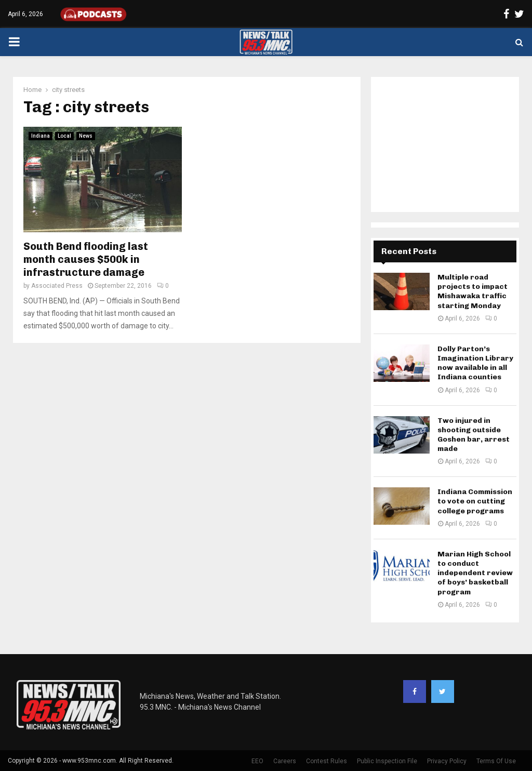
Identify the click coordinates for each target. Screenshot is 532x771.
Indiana (41, 136)
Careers (285, 761)
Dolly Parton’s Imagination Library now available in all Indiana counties (475, 363)
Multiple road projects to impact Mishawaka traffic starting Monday (473, 291)
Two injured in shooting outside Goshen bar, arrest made (474, 435)
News (86, 136)
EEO (257, 761)
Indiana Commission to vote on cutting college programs (475, 501)
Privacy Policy (447, 761)
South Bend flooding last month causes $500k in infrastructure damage (86, 259)
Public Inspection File (387, 761)
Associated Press (57, 286)
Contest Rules (327, 761)
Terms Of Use (496, 761)
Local (64, 136)
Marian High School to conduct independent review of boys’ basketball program (475, 573)
